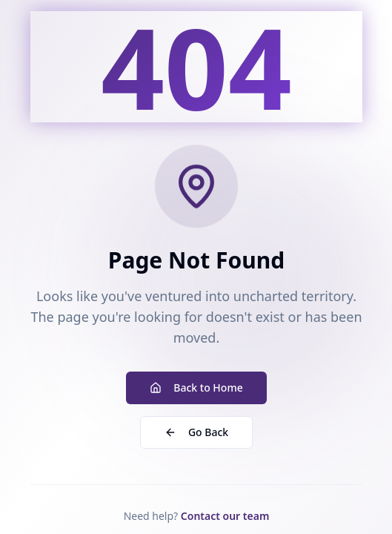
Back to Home (196, 388)
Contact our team (225, 516)
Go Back (196, 432)
